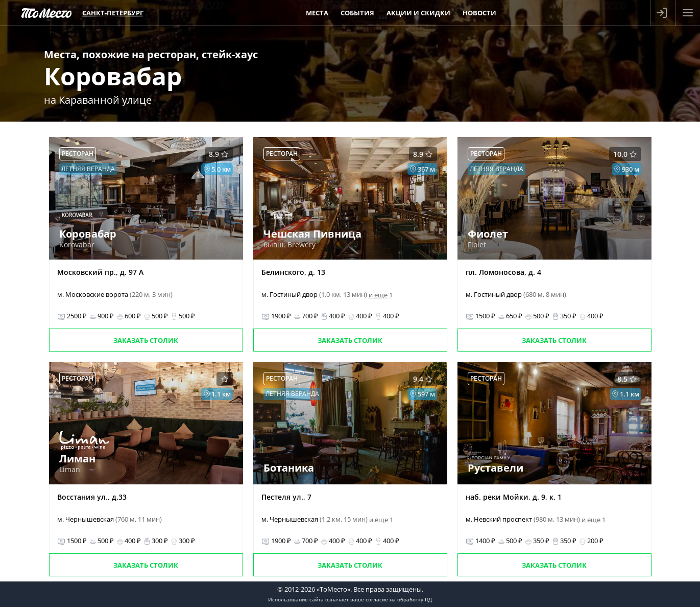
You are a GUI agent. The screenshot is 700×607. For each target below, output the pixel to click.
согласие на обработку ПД (399, 599)
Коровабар (113, 76)
